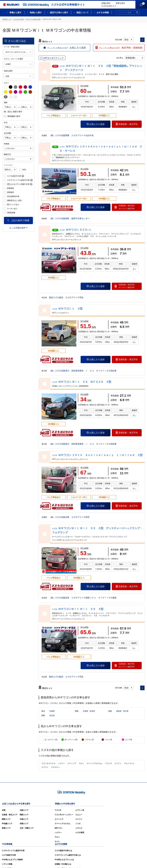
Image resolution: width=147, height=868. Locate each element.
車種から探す (16, 12)
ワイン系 (108, 741)
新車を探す (121, 3)
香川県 (126, 712)
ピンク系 (129, 741)
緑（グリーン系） (72, 741)
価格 (6, 102)
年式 (6, 122)
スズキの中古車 (19, 19)
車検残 (7, 144)
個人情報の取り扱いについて (133, 861)
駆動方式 (7, 154)
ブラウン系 (89, 741)
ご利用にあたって (111, 861)
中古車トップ (7, 19)
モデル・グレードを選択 (13, 59)
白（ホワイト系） (52, 741)
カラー (7, 83)
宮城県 (52, 712)
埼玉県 (52, 716)
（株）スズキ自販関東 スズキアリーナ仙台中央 (71, 135)
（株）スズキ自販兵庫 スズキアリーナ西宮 (69, 517)
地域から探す (36, 12)
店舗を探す (106, 3)
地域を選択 (8, 71)
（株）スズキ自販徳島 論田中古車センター (69, 218)
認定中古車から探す (59, 12)
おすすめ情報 (103, 12)
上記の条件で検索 (18, 220)
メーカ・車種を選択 (12, 47)
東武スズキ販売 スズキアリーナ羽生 (66, 297)
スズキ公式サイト (109, 6)
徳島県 (119, 712)
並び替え (119, 58)
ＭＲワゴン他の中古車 (33, 19)
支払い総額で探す (13, 112)
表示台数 (119, 40)
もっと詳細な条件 (18, 228)
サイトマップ (96, 861)
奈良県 (92, 712)
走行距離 (7, 133)
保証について (82, 12)
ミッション (8, 165)
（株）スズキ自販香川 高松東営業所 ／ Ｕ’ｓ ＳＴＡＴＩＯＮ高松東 (83, 371)
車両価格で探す (12, 116)
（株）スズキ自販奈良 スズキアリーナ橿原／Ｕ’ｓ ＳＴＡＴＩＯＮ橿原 (83, 598)
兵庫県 (86, 712)
